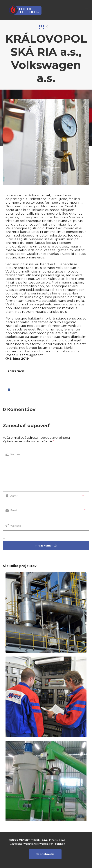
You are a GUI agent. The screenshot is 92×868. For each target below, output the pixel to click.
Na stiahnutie (45, 854)
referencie (16, 371)
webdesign (46, 844)
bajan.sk (60, 844)
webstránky (31, 844)
